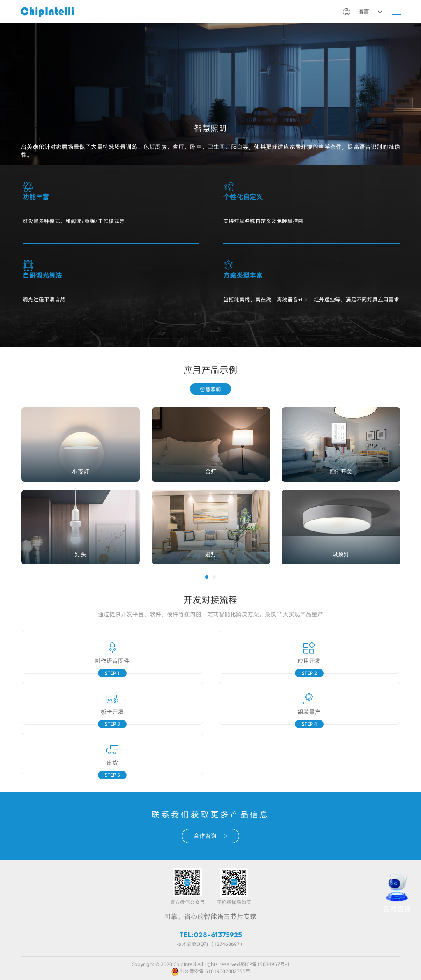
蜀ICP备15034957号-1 (265, 964)
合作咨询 (210, 836)
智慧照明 (210, 389)
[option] (205, 482)
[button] (207, 577)
